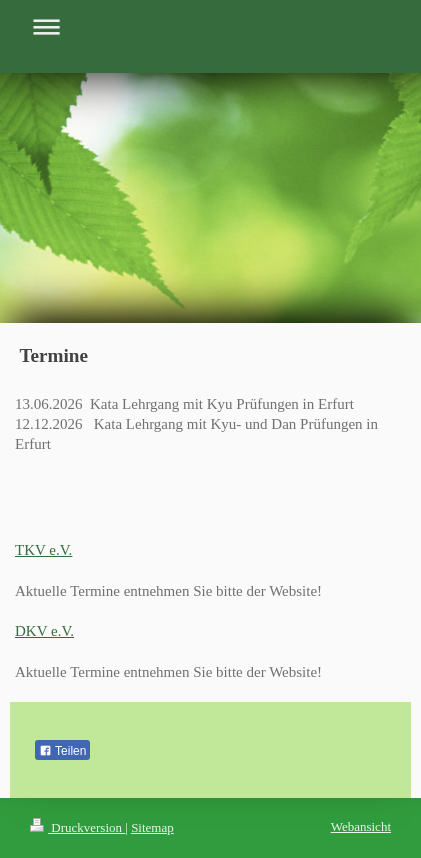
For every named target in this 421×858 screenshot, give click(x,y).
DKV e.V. (44, 631)
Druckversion (77, 827)
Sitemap (152, 827)
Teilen (62, 751)
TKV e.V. (43, 550)
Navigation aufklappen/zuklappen (210, 26)
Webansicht (361, 826)
